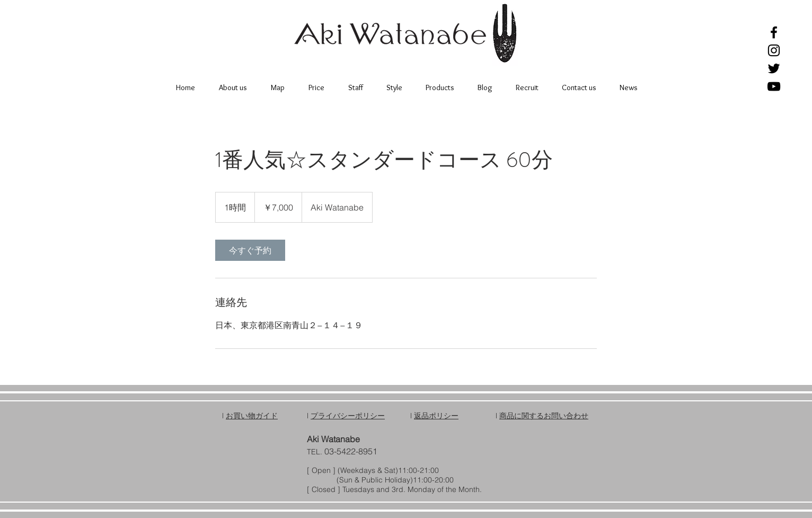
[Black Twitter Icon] (774, 68)
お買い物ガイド (252, 416)
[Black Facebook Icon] (774, 32)
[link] (250, 250)
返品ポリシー (436, 416)
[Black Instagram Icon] (774, 50)
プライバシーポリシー (348, 416)
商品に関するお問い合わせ (544, 416)
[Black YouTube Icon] (774, 86)
